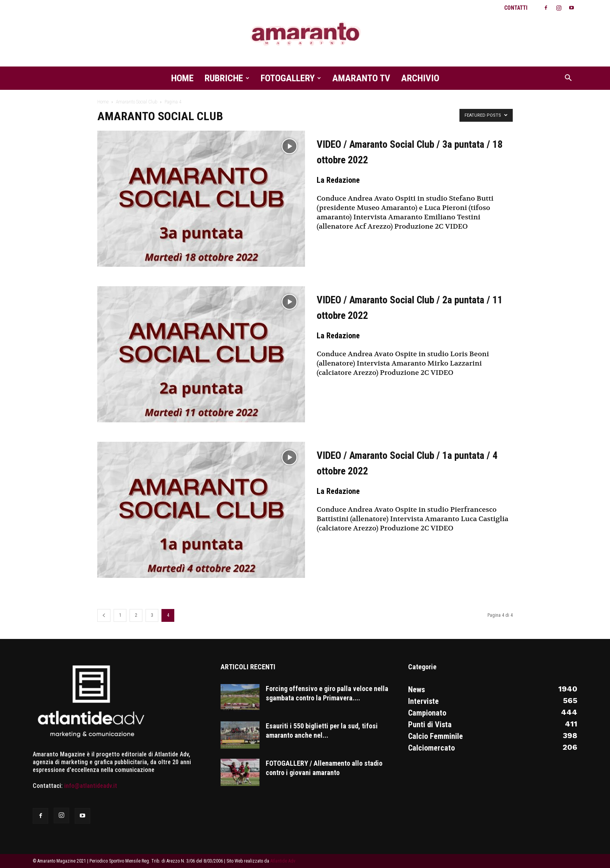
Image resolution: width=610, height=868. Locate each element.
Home (182, 78)
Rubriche (227, 78)
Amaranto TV (361, 78)
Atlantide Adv (283, 861)
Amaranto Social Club (137, 102)
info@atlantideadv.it (91, 786)
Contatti (516, 8)
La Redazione (338, 180)
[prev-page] (104, 615)
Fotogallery (291, 78)
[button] (568, 79)
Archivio (420, 78)
